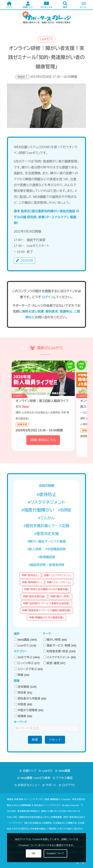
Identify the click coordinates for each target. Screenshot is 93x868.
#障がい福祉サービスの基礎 (46, 541)
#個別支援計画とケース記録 (46, 526)
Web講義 (64, 771)
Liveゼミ (47, 771)
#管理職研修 (46, 557)
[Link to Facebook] (83, 863)
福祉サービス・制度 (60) (60, 646)
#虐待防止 (46, 495)
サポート (51, 785)
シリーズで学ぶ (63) (29, 669)
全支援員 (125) (26, 687)
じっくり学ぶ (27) (27, 663)
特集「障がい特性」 (60, 596)
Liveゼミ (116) (25, 646)
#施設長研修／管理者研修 (46, 565)
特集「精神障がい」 (32, 582)
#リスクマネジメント (46, 502)
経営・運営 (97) (54, 663)
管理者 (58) (23, 716)
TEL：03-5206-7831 (63, 811)
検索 (35, 740)
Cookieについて (55, 853)
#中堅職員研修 (55, 549)
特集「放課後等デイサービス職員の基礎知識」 (46, 610)
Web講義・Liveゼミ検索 (35, 778)
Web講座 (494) (26, 640)
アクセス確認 (64, 778)
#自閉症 (65, 510)
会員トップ (29, 771)
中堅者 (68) (23, 704)
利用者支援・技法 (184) (60, 651)
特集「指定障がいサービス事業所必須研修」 (46, 603)
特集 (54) (22, 675)
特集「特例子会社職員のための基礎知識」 (47, 589)
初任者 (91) (23, 693)
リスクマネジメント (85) (60, 657)
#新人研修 (34, 549)
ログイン (48, 297)
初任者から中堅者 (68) (30, 699)
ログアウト (69, 785)
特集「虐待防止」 (30, 575)
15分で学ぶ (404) (27, 657)
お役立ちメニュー (29, 785)
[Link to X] (77, 863)
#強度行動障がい (38, 510)
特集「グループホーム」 (59, 582)
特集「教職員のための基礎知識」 (46, 618)
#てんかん (46, 518)
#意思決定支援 (47, 534)
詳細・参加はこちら (43, 440)
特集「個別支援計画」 (34, 596)
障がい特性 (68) (55, 640)
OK (34, 853)
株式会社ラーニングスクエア (47, 805)
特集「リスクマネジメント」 (58, 575)
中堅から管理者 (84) (29, 710)
